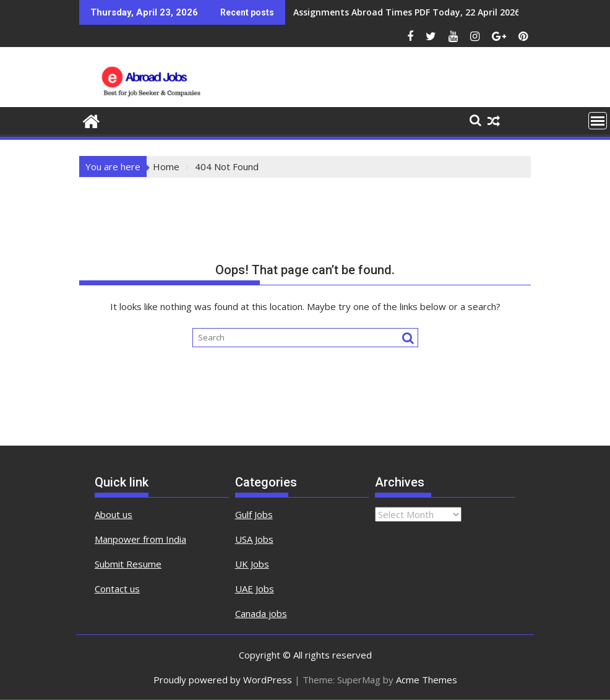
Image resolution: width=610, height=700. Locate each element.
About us (114, 514)
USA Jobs (254, 539)
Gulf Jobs (254, 514)
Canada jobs (261, 613)
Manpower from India (140, 539)
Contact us (117, 589)
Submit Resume (128, 564)
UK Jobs (252, 564)
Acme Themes (427, 680)
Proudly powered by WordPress (223, 680)
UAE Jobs (255, 589)
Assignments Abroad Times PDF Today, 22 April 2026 (406, 12)
